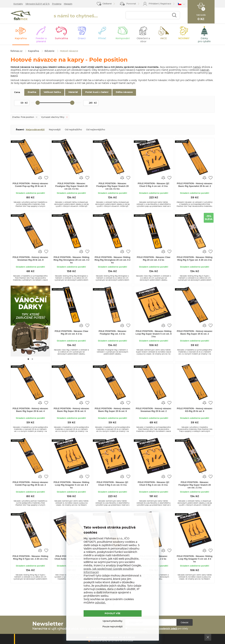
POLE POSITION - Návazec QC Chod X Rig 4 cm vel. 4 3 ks (154, 185)
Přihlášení (154, 4)
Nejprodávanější (35, 130)
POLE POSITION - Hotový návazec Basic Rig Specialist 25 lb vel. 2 (195, 185)
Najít (174, 15)
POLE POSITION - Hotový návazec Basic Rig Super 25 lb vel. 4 (30, 410)
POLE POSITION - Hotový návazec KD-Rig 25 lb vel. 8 (195, 410)
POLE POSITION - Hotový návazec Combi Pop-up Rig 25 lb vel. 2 (30, 484)
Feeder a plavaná (41, 40)
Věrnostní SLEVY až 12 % (37, 4)
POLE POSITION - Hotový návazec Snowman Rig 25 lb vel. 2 (154, 410)
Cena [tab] (17, 92)
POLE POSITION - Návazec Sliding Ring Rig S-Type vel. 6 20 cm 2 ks (195, 259)
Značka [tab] (32, 92)
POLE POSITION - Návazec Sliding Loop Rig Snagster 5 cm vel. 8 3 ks (195, 559)
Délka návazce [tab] (124, 92)
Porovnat (129, 4)
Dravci (82, 38)
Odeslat (185, 623)
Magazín (68, 4)
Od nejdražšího (73, 130)
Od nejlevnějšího (96, 130)
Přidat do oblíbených (46, 178)
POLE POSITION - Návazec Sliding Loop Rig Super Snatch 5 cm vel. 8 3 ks (154, 334)
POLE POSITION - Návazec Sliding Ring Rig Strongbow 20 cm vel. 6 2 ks (112, 260)
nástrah (205, 70)
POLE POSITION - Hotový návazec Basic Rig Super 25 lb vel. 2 (195, 332)
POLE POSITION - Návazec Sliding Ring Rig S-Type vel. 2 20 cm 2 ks (30, 557)
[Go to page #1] (28, 359)
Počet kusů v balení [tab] (97, 92)
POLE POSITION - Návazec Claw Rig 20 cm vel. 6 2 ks (72, 332)
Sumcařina (61, 38)
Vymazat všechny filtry (53, 117)
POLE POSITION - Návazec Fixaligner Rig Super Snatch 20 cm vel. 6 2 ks (71, 186)
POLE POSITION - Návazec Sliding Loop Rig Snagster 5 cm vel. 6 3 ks (71, 485)
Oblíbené (107, 4)
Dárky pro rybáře (204, 40)
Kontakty (18, 4)
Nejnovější (55, 130)
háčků (197, 67)
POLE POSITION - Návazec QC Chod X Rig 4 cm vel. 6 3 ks (113, 484)
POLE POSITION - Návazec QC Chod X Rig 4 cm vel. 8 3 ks (154, 484)
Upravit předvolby (112, 621)
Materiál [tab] (73, 92)
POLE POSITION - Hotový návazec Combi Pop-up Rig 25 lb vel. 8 (30, 185)
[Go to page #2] (32, 359)
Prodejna (57, 4)
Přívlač (102, 38)
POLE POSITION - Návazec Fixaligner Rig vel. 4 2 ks (112, 332)
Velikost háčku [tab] (52, 92)
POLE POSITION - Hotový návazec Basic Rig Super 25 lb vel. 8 (112, 410)
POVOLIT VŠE (112, 614)
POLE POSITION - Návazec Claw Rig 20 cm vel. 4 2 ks (154, 259)
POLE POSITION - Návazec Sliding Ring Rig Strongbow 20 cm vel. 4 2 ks (71, 260)
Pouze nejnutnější (113, 627)
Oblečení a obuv (143, 40)
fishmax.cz (22, 16)
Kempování (123, 38)
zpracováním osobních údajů (160, 629)
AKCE (164, 38)
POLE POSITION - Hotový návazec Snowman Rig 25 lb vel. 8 (30, 259)
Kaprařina (21, 38)
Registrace (166, 4)
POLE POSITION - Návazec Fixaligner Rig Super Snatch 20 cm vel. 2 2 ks (195, 485)
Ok (208, 637)
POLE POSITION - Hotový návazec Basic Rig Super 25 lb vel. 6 (71, 410)
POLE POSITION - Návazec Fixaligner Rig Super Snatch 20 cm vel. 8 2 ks (112, 186)
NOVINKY (184, 38)
